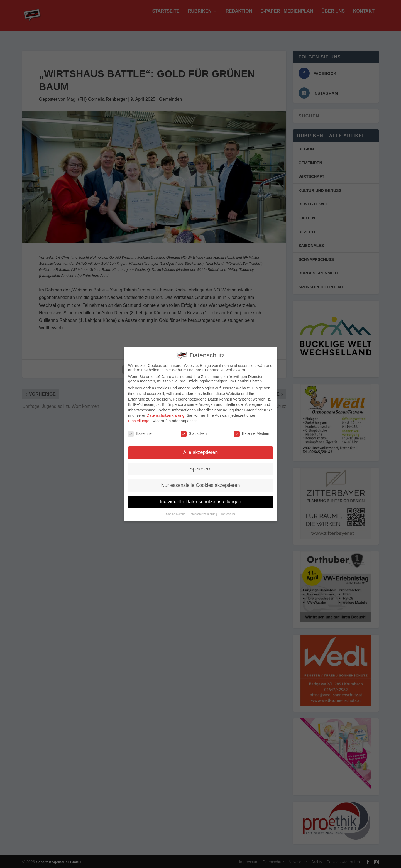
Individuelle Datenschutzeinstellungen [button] (201, 501)
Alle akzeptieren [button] (201, 452)
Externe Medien (252, 432)
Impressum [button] (228, 513)
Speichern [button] (201, 468)
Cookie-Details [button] (176, 513)
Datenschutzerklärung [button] (203, 513)
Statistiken (194, 432)
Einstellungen (140, 420)
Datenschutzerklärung (165, 415)
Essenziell (141, 432)
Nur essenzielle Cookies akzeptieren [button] (200, 484)
